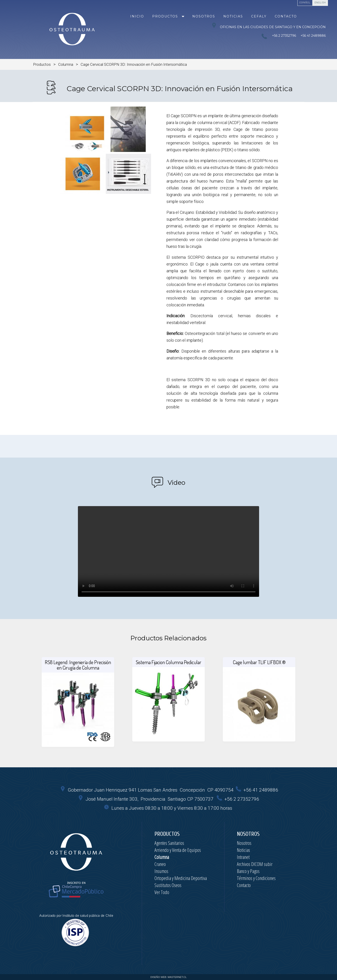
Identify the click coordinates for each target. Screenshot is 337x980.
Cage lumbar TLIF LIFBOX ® (259, 662)
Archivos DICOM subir (255, 864)
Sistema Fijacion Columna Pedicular (168, 662)
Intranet (243, 857)
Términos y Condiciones (256, 878)
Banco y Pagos (248, 871)
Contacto (286, 16)
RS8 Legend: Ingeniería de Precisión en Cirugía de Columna (78, 665)
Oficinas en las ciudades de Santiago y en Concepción (268, 26)
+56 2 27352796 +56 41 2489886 (298, 36)
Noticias (233, 16)
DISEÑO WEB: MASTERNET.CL (168, 977)
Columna (66, 64)
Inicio (137, 16)
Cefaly (259, 16)
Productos (165, 16)
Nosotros (204, 16)
